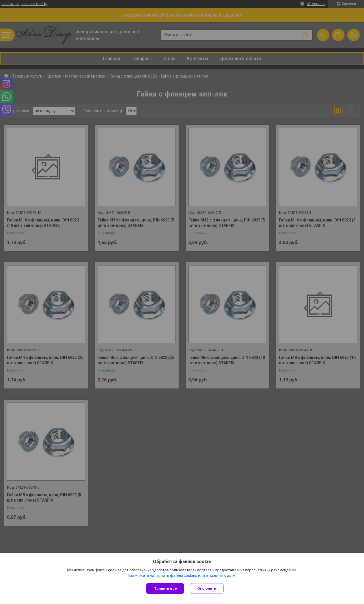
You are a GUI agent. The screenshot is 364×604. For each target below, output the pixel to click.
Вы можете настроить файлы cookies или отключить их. (180, 576)
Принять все (165, 588)
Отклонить (207, 588)
